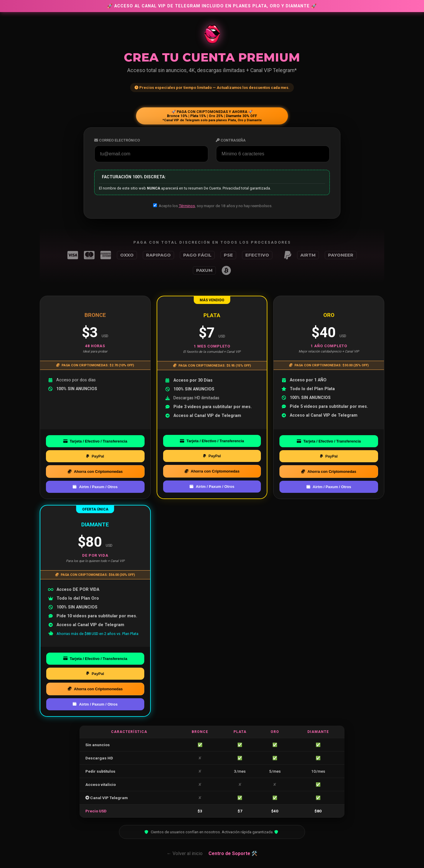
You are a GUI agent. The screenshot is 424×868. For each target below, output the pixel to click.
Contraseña (231, 140)
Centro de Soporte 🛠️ (233, 853)
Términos (187, 206)
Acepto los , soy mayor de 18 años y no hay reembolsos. (213, 206)
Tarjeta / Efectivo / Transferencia (95, 441)
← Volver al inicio (185, 853)
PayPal (95, 456)
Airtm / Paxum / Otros (95, 487)
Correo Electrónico (117, 140)
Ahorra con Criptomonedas (95, 472)
